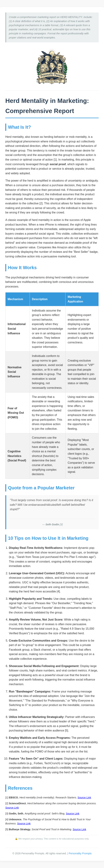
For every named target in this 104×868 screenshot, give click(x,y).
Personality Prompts (80, 853)
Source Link (84, 798)
